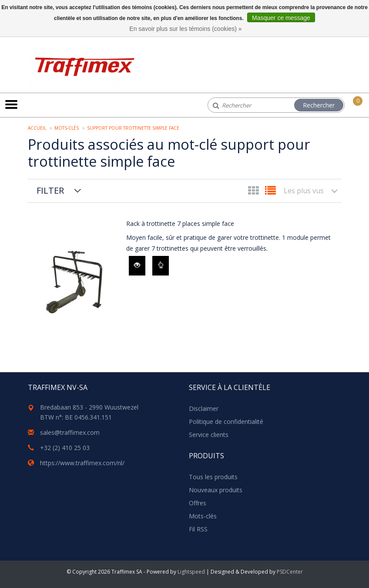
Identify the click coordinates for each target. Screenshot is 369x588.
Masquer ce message (281, 18)
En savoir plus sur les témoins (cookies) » (185, 29)
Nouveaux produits (216, 490)
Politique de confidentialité (226, 422)
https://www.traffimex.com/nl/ (82, 463)
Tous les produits (213, 477)
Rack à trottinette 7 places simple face (180, 223)
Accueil (37, 128)
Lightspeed (191, 572)
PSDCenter (290, 572)
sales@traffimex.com (70, 432)
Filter (50, 190)
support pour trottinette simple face (133, 128)
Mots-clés (67, 128)
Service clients (209, 435)
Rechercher (319, 105)
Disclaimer (204, 408)
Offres (198, 503)
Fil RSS (198, 529)
